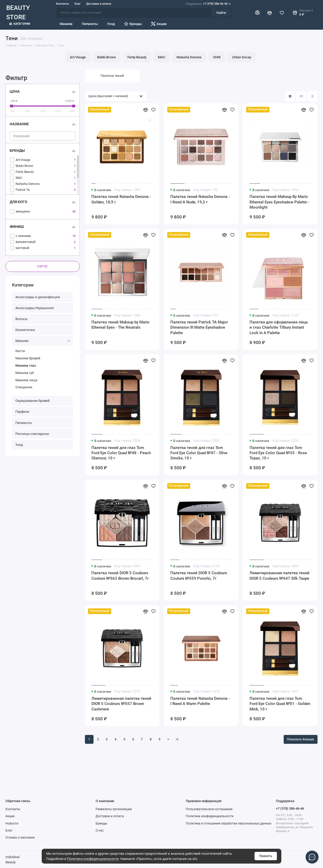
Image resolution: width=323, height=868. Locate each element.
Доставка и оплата (99, 4)
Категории (20, 24)
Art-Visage (78, 57)
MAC (161, 57)
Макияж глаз (26, 366)
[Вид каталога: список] (301, 96)
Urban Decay (242, 57)
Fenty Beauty (137, 57)
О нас (100, 830)
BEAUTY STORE (18, 13)
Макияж (66, 24)
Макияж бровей (28, 358)
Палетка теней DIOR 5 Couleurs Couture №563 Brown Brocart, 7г (120, 576)
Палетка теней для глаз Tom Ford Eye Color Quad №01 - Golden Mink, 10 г (280, 704)
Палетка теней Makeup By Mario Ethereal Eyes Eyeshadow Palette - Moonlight (279, 202)
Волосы (21, 319)
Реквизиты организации (114, 809)
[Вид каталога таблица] (312, 96)
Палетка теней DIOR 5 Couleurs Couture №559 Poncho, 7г (199, 576)
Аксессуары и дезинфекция (38, 297)
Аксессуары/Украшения (35, 308)
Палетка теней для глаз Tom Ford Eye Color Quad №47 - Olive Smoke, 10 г (199, 453)
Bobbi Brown (107, 57)
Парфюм (22, 412)
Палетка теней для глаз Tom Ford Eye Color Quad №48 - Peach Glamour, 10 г (121, 453)
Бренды (133, 24)
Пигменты (90, 24)
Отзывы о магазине (20, 838)
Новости (12, 823)
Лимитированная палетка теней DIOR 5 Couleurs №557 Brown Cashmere (121, 704)
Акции (159, 24)
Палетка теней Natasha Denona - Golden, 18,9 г (121, 199)
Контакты (63, 4)
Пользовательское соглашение (209, 809)
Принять (266, 856)
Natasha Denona (189, 57)
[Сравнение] (270, 13)
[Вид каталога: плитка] (290, 96)
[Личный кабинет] (257, 13)
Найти (221, 13)
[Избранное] (282, 13)
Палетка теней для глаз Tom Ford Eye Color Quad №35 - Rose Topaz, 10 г (278, 453)
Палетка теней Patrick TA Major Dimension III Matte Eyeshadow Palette (199, 327)
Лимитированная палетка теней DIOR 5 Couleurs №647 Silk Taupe (279, 576)
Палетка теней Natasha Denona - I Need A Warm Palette (200, 701)
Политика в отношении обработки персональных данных (229, 823)
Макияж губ (25, 373)
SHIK (217, 57)
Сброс (43, 266)
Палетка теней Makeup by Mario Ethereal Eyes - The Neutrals (120, 325)
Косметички (25, 330)
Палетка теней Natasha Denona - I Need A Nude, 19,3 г (200, 199)
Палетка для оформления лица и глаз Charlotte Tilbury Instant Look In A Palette (279, 327)
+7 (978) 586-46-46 (208, 4)
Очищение (24, 387)
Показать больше (300, 739)
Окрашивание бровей (33, 401)
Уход (111, 24)
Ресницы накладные (32, 434)
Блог (78, 4)
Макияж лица (26, 380)
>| (177, 739)
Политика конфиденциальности (93, 859)
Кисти (20, 351)
